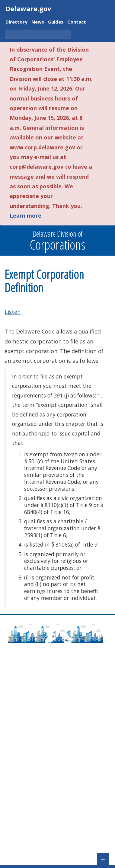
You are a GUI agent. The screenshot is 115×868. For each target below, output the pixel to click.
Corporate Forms (25, 802)
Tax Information (24, 828)
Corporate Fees (23, 811)
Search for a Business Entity (37, 773)
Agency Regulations (27, 735)
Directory (16, 22)
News (38, 22)
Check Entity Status (27, 782)
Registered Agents (26, 837)
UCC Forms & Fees (26, 819)
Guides (56, 22)
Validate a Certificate (28, 790)
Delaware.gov (28, 8)
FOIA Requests (21, 846)
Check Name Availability (32, 764)
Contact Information (28, 709)
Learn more (26, 215)
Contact (77, 22)
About (12, 692)
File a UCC (16, 756)
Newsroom (18, 726)
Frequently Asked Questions (37, 700)
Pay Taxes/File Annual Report (38, 747)
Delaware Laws (23, 718)
